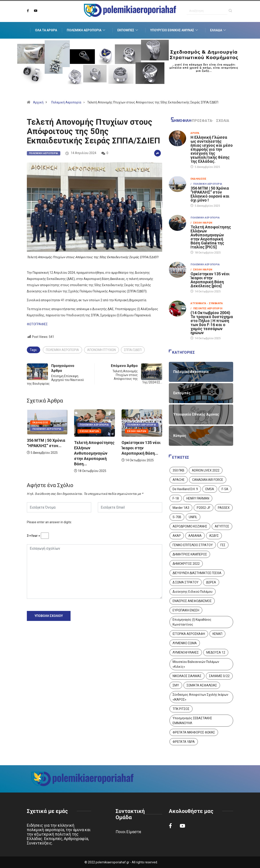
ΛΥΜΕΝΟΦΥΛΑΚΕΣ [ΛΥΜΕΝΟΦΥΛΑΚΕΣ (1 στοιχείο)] (186, 652)
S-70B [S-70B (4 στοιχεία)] (177, 517)
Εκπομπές (128, 30)
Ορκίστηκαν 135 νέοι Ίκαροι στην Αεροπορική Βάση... (141, 448)
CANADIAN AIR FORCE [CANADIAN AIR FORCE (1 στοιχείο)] (208, 480)
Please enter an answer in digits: (49, 522)
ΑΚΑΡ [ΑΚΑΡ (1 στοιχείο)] (177, 536)
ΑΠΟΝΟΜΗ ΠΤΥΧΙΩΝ (101, 350)
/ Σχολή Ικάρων (201, 223)
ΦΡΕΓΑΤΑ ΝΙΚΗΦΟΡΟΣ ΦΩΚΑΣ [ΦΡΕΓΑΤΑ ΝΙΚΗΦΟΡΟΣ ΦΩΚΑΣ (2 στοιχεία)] (194, 732)
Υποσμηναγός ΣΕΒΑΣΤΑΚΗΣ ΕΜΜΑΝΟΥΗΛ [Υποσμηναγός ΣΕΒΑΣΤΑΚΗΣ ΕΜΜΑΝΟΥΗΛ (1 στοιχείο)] (192, 721)
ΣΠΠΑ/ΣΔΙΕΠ (133, 350)
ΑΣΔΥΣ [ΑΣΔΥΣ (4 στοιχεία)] (214, 536)
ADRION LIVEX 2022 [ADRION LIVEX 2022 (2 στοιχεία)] (206, 470)
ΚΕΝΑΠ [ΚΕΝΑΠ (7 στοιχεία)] (217, 634)
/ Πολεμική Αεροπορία (206, 184)
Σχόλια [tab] (221, 121)
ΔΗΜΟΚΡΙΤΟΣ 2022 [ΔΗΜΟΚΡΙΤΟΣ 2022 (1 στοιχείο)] (186, 564)
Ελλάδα (219, 30)
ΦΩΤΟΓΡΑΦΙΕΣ (37, 324)
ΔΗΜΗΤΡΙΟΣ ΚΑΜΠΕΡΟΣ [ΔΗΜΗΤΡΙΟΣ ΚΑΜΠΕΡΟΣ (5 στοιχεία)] (190, 554)
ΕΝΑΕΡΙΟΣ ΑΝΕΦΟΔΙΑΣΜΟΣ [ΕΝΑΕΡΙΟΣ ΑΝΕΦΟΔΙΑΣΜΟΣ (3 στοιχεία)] (192, 601)
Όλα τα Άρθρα (46, 30)
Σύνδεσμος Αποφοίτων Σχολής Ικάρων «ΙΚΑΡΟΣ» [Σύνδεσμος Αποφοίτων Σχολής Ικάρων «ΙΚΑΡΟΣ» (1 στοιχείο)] (200, 697)
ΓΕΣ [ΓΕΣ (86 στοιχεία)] (223, 545)
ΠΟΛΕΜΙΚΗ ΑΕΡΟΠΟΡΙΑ (62, 350)
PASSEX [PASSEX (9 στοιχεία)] (224, 508)
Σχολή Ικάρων (89, 431)
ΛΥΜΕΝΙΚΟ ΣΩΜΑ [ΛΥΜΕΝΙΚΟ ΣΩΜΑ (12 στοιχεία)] (185, 643)
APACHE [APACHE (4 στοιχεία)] (179, 480)
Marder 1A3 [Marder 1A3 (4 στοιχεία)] (181, 508)
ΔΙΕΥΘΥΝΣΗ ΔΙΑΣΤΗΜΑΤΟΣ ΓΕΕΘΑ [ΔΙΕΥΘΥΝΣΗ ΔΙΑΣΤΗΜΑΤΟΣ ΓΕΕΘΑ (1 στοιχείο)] (197, 573)
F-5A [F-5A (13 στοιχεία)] (225, 489)
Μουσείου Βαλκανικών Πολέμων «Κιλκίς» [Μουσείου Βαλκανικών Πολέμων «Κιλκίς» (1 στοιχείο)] (196, 664)
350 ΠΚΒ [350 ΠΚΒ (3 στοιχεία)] (178, 470)
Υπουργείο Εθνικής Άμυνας (175, 30)
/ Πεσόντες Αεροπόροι (206, 308)
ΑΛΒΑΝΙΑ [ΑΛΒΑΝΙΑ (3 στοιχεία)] (195, 536)
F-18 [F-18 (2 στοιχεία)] (176, 498)
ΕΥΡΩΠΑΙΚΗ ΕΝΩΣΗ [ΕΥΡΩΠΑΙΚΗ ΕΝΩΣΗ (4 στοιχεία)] (186, 610)
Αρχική (38, 102)
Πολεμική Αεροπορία (87, 30)
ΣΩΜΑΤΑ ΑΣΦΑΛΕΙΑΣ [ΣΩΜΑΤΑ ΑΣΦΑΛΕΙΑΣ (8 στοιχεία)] (202, 685)
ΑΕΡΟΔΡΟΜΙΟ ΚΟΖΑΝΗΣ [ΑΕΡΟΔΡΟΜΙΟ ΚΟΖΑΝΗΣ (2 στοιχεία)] (190, 526)
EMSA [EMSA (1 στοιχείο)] (210, 489)
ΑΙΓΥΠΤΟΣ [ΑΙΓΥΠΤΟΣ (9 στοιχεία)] (222, 526)
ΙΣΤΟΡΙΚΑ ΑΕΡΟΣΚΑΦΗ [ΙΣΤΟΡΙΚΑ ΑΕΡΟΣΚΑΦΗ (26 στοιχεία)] (189, 634)
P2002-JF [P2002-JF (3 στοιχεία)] (204, 508)
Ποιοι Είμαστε (128, 832)
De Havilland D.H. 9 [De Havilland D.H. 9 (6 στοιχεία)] (185, 489)
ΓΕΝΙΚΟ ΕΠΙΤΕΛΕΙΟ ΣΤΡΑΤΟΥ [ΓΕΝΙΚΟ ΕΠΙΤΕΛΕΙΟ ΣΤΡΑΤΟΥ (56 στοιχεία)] (193, 545)
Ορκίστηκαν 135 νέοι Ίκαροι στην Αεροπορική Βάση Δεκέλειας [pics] (210, 280)
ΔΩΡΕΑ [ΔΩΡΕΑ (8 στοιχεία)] (211, 582)
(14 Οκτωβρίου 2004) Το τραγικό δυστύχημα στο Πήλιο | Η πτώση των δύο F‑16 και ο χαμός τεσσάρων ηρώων (212, 323)
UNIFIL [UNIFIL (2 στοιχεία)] (193, 517)
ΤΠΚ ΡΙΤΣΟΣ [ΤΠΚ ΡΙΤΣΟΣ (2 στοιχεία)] (181, 709)
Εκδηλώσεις (40, 423)
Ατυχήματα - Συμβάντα (207, 303)
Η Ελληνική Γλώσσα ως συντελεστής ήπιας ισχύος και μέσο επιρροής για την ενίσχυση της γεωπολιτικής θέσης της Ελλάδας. (212, 149)
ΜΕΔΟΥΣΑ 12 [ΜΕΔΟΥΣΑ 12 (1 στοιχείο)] (216, 652)
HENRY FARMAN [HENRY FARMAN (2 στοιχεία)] (198, 498)
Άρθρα (195, 133)
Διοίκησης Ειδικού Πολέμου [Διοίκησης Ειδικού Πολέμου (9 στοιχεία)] (193, 592)
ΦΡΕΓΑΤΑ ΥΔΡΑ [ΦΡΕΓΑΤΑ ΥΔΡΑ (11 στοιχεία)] (184, 742)
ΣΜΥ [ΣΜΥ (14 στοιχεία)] (176, 685)
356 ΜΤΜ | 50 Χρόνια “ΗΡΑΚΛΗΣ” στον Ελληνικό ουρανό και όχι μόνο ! (210, 194)
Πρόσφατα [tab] (202, 121)
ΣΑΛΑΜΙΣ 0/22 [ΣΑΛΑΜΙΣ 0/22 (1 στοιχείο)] (219, 676)
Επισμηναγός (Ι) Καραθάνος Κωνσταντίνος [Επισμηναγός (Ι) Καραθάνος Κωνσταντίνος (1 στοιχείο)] (192, 622)
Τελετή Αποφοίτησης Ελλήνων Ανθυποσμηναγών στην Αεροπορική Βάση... (94, 453)
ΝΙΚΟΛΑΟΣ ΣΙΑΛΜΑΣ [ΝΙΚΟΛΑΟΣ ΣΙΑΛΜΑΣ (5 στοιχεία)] (187, 676)
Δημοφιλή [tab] (181, 121)
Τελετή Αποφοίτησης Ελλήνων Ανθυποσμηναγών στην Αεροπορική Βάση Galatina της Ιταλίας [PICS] (211, 237)
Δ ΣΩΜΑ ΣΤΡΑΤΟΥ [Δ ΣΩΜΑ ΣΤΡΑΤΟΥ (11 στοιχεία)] (186, 582)
